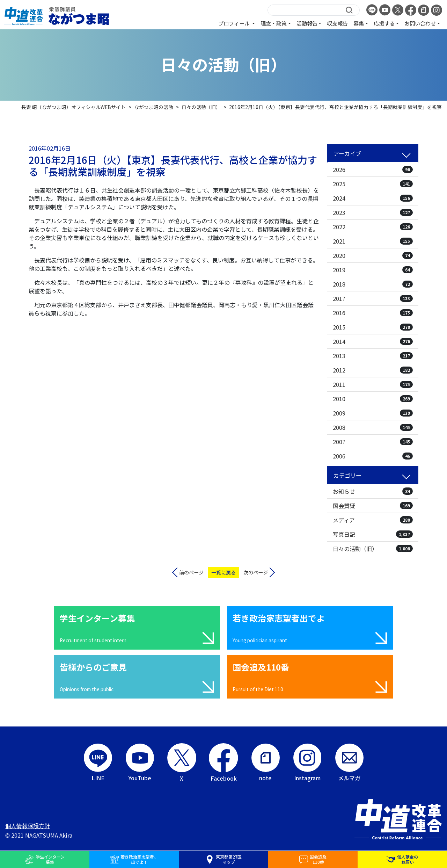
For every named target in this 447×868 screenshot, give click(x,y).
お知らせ (373, 491)
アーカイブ (347, 153)
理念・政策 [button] (274, 23)
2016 (373, 313)
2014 (373, 341)
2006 (373, 456)
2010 (373, 399)
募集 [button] (359, 23)
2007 (373, 442)
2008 (373, 427)
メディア (373, 520)
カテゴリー (347, 475)
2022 (373, 227)
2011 (373, 384)
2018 (373, 284)
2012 (373, 370)
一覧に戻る (223, 572)
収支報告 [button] (337, 23)
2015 (373, 327)
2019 (373, 270)
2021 (373, 241)
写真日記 (373, 534)
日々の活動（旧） (373, 549)
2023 (373, 212)
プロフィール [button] (235, 23)
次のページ (256, 572)
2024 (373, 198)
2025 (373, 184)
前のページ (191, 572)
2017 (373, 298)
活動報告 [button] (307, 23)
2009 (373, 413)
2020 (373, 255)
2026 (373, 169)
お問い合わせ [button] (420, 23)
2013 (373, 356)
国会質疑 (373, 506)
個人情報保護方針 (28, 826)
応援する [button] (384, 23)
